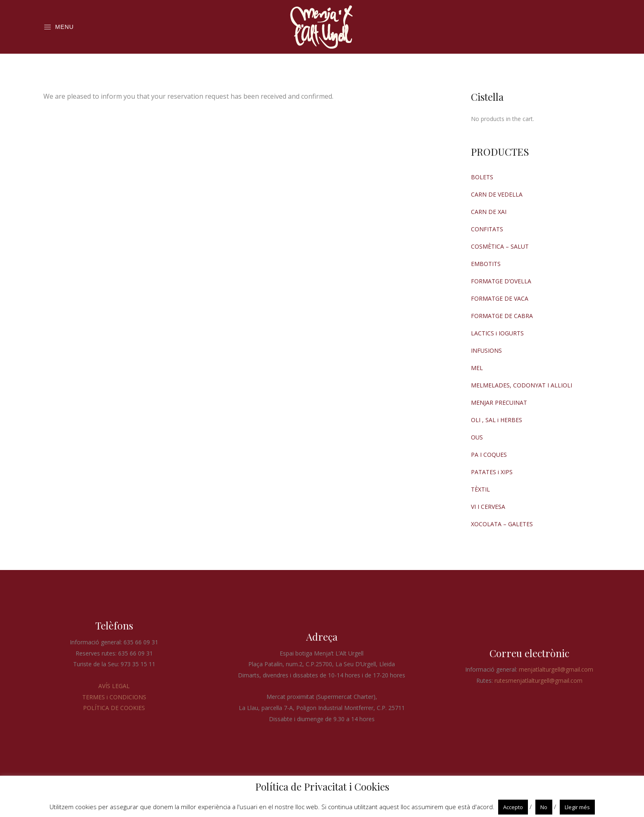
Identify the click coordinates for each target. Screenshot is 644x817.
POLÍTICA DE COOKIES (114, 708)
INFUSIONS (486, 350)
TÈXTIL (480, 489)
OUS (477, 437)
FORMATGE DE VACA (500, 298)
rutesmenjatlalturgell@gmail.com (538, 680)
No (544, 807)
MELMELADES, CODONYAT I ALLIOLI (522, 385)
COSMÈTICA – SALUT (500, 246)
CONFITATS (487, 229)
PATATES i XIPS (492, 472)
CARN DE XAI (489, 212)
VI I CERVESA (488, 507)
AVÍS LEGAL (114, 686)
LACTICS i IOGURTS (497, 333)
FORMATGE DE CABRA (502, 316)
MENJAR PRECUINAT (499, 403)
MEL (477, 368)
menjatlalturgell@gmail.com (556, 669)
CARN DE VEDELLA (497, 194)
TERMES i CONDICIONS (114, 697)
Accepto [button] (513, 807)
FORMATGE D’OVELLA (501, 281)
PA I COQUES (489, 455)
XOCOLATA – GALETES (502, 524)
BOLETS (482, 177)
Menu (59, 27)
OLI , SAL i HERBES (497, 420)
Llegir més (577, 807)
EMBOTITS (486, 264)
